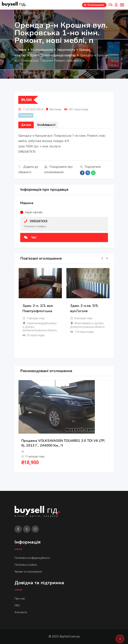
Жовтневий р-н (84, 323)
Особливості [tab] (46, 125)
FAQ (17, 605)
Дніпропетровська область (40, 330)
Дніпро (30, 327)
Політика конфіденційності (32, 558)
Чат (30, 237)
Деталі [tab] (26, 125)
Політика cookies (26, 565)
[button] (102, 259)
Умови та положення (28, 572)
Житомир (55, 109)
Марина (27, 203)
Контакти (21, 612)
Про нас (20, 599)
